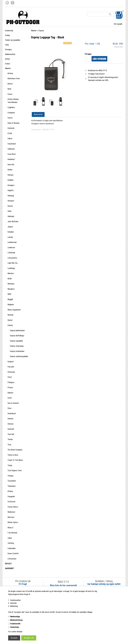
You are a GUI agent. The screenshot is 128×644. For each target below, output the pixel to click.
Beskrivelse (38, 114)
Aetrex (10, 84)
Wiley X (10, 528)
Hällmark (11, 216)
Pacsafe (11, 367)
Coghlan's (11, 107)
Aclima (10, 73)
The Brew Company (15, 450)
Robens (10, 393)
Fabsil (10, 138)
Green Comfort (13, 553)
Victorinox (11, 502)
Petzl (10, 377)
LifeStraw (11, 253)
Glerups (10, 175)
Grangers (11, 185)
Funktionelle (15, 624)
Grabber (11, 180)
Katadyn (11, 232)
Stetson (11, 424)
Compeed (11, 113)
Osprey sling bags (17, 346)
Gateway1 (11, 159)
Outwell (11, 362)
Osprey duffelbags (17, 336)
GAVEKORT (9, 568)
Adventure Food (14, 78)
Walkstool (11, 512)
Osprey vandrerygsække (19, 356)
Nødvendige (15, 616)
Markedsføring (16, 620)
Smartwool (12, 413)
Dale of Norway (13, 123)
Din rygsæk (118, 24)
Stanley (10, 419)
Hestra (10, 206)
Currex (10, 118)
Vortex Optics (13, 507)
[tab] (38, 115)
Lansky (10, 237)
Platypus (11, 382)
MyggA (10, 299)
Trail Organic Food (15, 470)
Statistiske (15, 627)
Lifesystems (12, 258)
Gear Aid (11, 164)
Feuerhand (12, 144)
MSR (9, 294)
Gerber (10, 170)
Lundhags (11, 268)
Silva (9, 408)
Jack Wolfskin (13, 221)
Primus (10, 387)
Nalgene (11, 304)
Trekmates (12, 486)
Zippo (10, 538)
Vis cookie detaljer (15, 632)
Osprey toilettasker (17, 351)
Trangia (10, 476)
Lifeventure (12, 559)
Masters (11, 273)
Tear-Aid (11, 434)
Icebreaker (12, 548)
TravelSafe (12, 481)
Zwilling (11, 543)
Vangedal (11, 496)
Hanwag (11, 196)
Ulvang (10, 491)
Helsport (11, 201)
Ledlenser (11, 247)
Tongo (10, 465)
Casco (10, 94)
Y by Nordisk (12, 533)
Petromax (11, 372)
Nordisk (10, 315)
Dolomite (11, 128)
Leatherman (12, 242)
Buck (9, 89)
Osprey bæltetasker (17, 330)
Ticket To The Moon (15, 460)
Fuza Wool (12, 154)
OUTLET (8, 564)
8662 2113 (63, 582)
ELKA (10, 133)
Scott (10, 398)
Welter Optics (13, 522)
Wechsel (11, 517)
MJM (10, 279)
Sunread (11, 429)
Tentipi (10, 439)
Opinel (10, 320)
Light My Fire (13, 263)
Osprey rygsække (16, 341)
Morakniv (11, 289)
